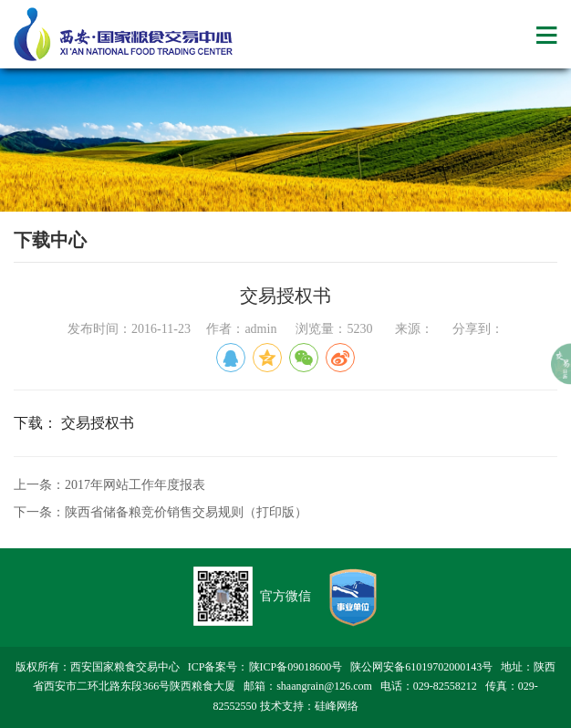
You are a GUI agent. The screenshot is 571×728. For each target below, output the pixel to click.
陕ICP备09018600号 (296, 667)
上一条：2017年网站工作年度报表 (109, 485)
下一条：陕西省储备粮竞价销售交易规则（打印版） (161, 512)
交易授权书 (98, 423)
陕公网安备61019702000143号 (421, 667)
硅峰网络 (337, 706)
